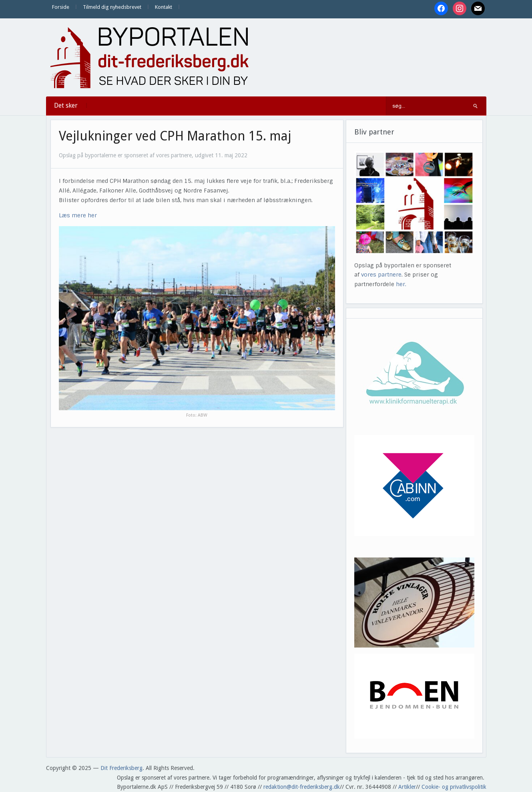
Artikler (407, 787)
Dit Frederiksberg (121, 768)
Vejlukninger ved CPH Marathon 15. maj (175, 136)
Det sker (66, 105)
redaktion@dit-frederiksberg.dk (302, 787)
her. (401, 284)
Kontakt (164, 7)
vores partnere (381, 275)
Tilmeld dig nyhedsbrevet (112, 7)
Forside (61, 7)
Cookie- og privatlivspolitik (454, 787)
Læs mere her (78, 215)
